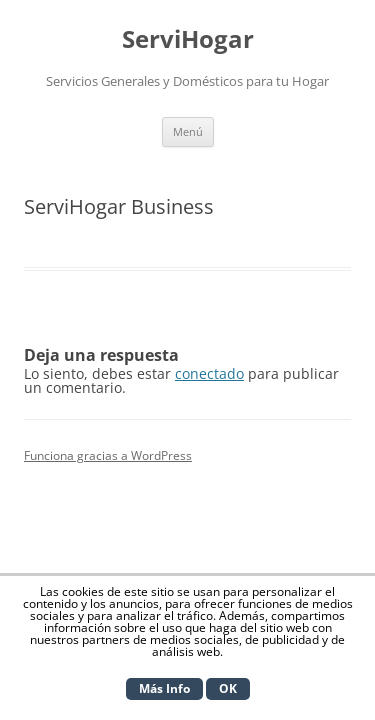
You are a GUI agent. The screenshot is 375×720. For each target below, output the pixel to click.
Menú (188, 131)
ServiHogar (188, 39)
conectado (209, 373)
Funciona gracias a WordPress (108, 455)
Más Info (164, 688)
